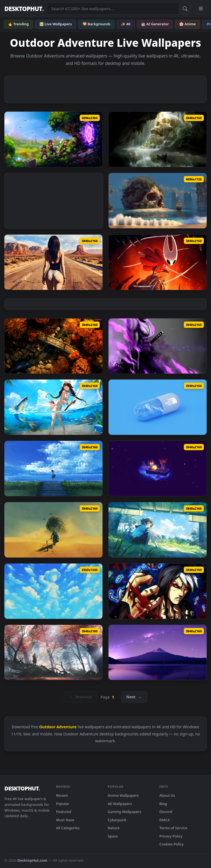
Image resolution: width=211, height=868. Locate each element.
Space (113, 836)
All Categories (68, 828)
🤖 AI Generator (155, 24)
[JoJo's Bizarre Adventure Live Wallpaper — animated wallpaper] (158, 591)
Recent (62, 795)
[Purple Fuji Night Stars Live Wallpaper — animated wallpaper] (158, 653)
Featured (64, 812)
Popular (63, 804)
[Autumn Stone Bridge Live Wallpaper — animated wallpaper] (53, 346)
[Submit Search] (185, 9)
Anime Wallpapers (123, 795)
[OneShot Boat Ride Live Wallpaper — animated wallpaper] (158, 469)
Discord (166, 812)
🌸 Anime (187, 24)
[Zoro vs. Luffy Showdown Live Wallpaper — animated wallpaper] (158, 346)
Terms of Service (173, 828)
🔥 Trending (18, 24)
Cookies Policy (171, 844)
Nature (114, 828)
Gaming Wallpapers (124, 812)
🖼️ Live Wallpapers (56, 24)
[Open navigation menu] (201, 9)
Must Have (65, 820)
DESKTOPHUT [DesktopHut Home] (24, 9)
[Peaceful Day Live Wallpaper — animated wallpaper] (158, 530)
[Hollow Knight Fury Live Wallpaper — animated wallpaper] (158, 262)
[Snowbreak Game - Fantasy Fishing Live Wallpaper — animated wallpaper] (53, 407)
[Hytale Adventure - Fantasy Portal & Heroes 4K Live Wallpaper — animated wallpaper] (53, 139)
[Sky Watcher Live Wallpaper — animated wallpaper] (53, 469)
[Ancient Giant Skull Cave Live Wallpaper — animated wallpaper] (158, 139)
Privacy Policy (171, 836)
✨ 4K (126, 24)
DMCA (165, 820)
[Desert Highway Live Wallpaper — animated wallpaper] (53, 262)
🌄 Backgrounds (96, 24)
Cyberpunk (117, 820)
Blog (163, 804)
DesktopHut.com (32, 860)
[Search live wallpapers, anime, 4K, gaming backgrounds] (113, 9)
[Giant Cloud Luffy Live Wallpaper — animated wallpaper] (53, 591)
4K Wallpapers (120, 804)
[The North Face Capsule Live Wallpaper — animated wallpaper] (158, 407)
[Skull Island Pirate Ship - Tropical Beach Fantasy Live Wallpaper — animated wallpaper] (158, 201)
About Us (167, 795)
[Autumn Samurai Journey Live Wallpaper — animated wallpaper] (53, 653)
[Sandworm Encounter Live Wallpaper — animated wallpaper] (53, 530)
